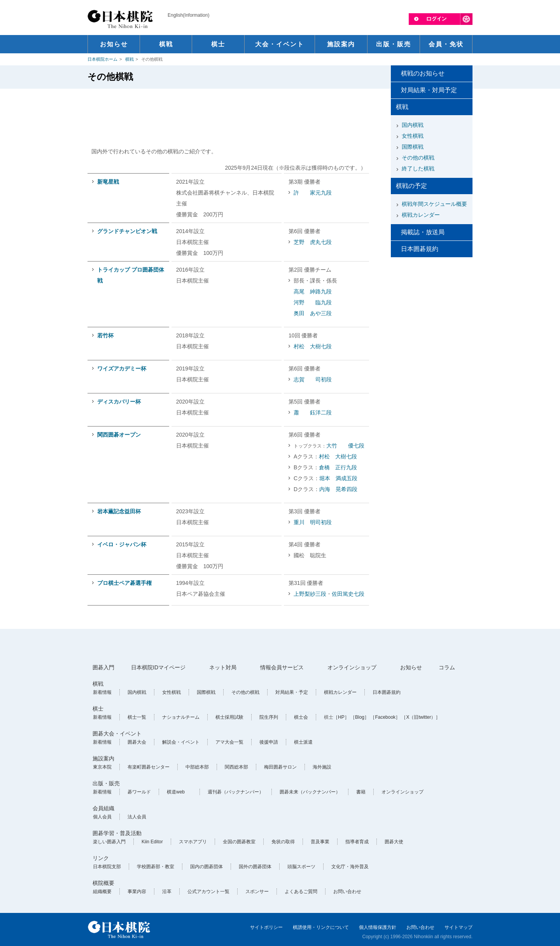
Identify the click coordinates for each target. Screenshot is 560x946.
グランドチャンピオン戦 (127, 231)
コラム (447, 667)
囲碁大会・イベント (117, 734)
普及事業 (320, 842)
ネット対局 (223, 667)
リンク (101, 858)
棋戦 (129, 59)
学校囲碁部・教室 (156, 867)
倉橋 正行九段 (338, 467)
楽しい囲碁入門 (109, 842)
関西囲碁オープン (119, 435)
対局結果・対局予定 (429, 90)
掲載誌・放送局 (423, 232)
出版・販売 (106, 783)
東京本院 (102, 767)
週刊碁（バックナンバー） (236, 792)
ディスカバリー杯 (119, 402)
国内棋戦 (413, 125)
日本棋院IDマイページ (158, 667)
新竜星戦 (108, 182)
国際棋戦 (413, 147)
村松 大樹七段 (313, 346)
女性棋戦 (413, 136)
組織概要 (102, 892)
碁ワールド (139, 792)
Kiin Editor (152, 842)
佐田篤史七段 (348, 594)
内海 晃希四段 (338, 489)
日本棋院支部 (107, 867)
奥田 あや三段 (313, 313)
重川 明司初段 (313, 522)
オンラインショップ (352, 667)
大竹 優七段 (345, 446)
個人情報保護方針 (378, 927)
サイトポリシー (266, 927)
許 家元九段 (313, 193)
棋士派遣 (303, 742)
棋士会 (301, 717)
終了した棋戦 (418, 168)
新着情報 (102, 692)
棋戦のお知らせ (423, 73)
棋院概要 (103, 883)
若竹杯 (105, 335)
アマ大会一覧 (229, 742)
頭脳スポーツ (301, 867)
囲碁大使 (394, 842)
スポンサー (257, 892)
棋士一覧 (137, 717)
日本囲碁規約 (420, 249)
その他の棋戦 (418, 158)
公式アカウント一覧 (208, 892)
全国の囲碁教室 (239, 842)
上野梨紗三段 (310, 594)
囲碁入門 (103, 667)
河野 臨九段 (313, 302)
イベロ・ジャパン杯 (122, 544)
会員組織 (103, 808)
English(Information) (188, 15)
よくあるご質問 (301, 892)
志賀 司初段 (313, 379)
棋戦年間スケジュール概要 (434, 204)
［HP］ (341, 717)
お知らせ (411, 667)
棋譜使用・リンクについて (321, 927)
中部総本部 (197, 767)
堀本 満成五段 (338, 478)
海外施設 (322, 767)
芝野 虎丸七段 (313, 242)
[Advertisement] (231, 114)
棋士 (98, 709)
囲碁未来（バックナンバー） (310, 792)
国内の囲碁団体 (206, 867)
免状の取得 (283, 842)
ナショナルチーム (181, 717)
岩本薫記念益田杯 (119, 511)
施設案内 (103, 758)
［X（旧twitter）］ (421, 717)
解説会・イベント (181, 742)
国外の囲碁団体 (255, 867)
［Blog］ (360, 717)
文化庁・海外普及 (350, 867)
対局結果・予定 (292, 692)
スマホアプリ (193, 842)
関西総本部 (236, 767)
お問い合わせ (347, 892)
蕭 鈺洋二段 (313, 412)
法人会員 (137, 817)
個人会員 (102, 817)
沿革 (167, 892)
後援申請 (269, 742)
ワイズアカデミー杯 (122, 369)
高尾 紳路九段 (313, 291)
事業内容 (137, 892)
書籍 (361, 792)
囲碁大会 (137, 742)
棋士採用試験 (229, 717)
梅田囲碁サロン (280, 767)
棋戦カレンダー (421, 215)
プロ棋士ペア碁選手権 (124, 583)
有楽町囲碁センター (149, 767)
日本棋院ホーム (102, 59)
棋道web (176, 792)
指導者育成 (357, 842)
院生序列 (269, 717)
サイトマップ (458, 927)
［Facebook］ (385, 717)
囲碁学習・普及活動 (117, 833)
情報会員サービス (282, 667)
